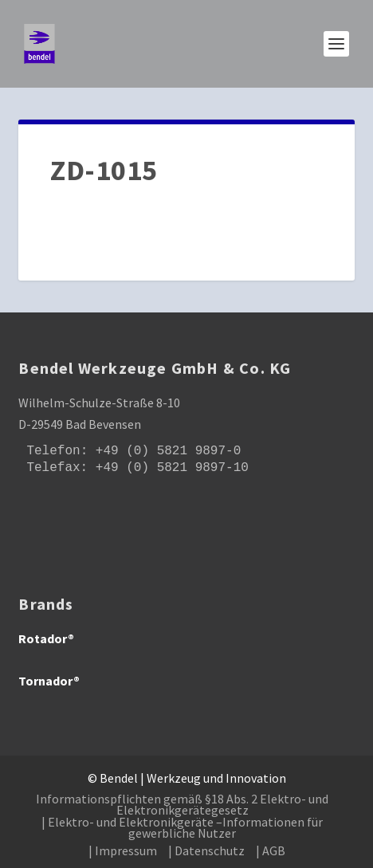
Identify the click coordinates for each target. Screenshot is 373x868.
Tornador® (49, 681)
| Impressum (123, 850)
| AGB (271, 850)
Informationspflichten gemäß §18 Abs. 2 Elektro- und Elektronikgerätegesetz (182, 804)
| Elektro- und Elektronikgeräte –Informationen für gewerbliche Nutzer (182, 827)
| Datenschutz (206, 850)
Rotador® (46, 638)
